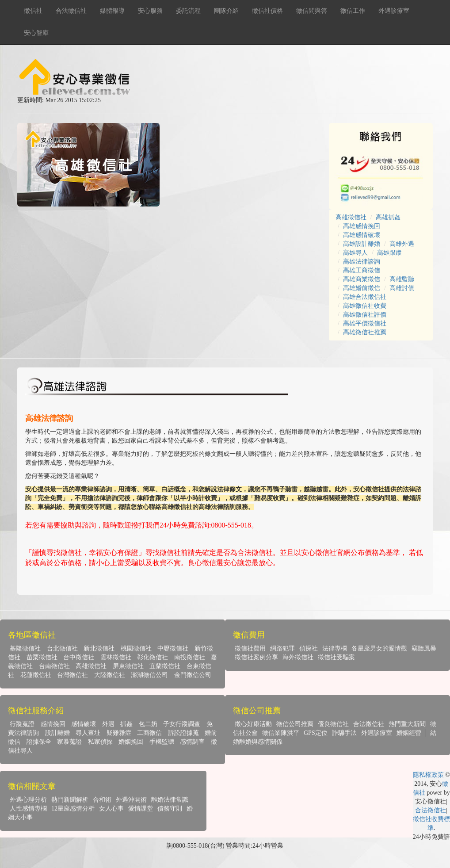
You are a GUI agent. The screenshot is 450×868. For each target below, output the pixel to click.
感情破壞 (84, 724)
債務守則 (170, 809)
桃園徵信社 (136, 648)
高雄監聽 (402, 279)
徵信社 (33, 11)
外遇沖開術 (131, 800)
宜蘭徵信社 (165, 666)
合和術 (102, 800)
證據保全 (39, 742)
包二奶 (148, 724)
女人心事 (111, 809)
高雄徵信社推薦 (365, 332)
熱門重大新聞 (407, 724)
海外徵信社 (298, 657)
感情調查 (192, 742)
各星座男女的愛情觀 (379, 648)
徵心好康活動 (253, 724)
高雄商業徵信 (362, 279)
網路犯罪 (282, 648)
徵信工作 (353, 11)
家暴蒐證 (69, 742)
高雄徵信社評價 (365, 315)
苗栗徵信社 (42, 657)
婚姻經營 (409, 733)
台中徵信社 (79, 657)
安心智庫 (36, 33)
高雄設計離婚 (362, 244)
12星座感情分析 (73, 809)
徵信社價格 (267, 11)
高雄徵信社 (351, 217)
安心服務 (150, 11)
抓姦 (126, 724)
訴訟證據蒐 (183, 733)
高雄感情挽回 (362, 226)
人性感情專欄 (28, 809)
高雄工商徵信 (362, 270)
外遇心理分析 (28, 800)
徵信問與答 (312, 11)
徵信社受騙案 (336, 657)
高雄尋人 (355, 253)
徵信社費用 (250, 648)
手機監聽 (162, 742)
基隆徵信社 (25, 648)
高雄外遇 (402, 244)
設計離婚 (57, 733)
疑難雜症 (119, 733)
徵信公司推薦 (295, 724)
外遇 (108, 724)
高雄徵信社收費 (365, 306)
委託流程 (188, 11)
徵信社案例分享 (256, 657)
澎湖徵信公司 (149, 675)
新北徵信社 (99, 648)
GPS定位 (316, 733)
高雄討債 (402, 288)
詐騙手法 (344, 733)
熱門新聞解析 (70, 800)
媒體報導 (112, 11)
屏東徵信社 (128, 666)
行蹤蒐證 (22, 724)
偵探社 (309, 648)
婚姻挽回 (131, 742)
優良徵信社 (333, 724)
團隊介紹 (226, 11)
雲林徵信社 (116, 657)
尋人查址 (88, 733)
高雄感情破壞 (362, 235)
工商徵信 (149, 733)
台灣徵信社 (72, 675)
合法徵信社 (71, 11)
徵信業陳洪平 (281, 733)
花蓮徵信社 (36, 675)
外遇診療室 (394, 11)
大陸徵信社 (110, 675)
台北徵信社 (62, 648)
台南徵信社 (54, 666)
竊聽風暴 (424, 648)
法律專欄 (335, 648)
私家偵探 (100, 742)
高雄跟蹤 (389, 253)
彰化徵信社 (153, 657)
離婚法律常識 (170, 800)
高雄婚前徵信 (362, 288)
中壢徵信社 (173, 648)
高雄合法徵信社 (365, 297)
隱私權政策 (428, 775)
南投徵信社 (190, 657)
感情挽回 (53, 724)
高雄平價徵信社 (365, 323)
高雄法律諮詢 (362, 262)
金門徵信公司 (193, 675)
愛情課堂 (141, 809)
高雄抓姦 (388, 217)
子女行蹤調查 (182, 724)
